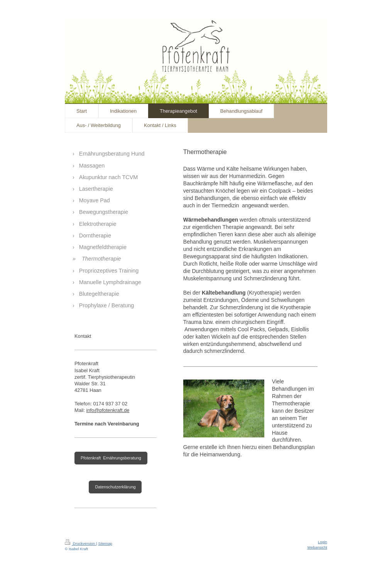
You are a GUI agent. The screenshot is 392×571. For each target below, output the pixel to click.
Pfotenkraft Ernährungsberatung (111, 458)
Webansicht (317, 547)
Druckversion (80, 543)
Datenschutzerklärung (115, 487)
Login (323, 542)
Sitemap (105, 543)
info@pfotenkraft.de (108, 410)
